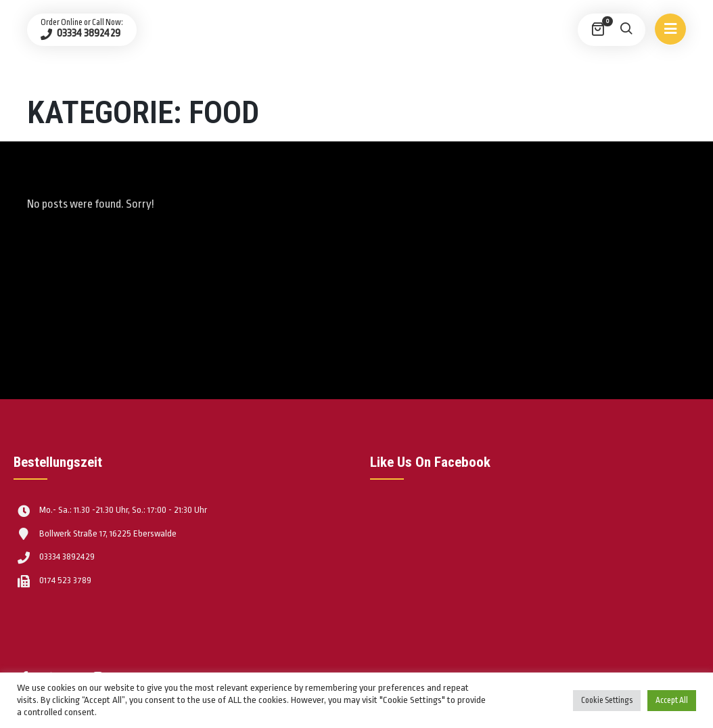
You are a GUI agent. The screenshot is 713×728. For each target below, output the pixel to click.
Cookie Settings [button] (607, 700)
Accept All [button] (672, 700)
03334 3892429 (88, 33)
